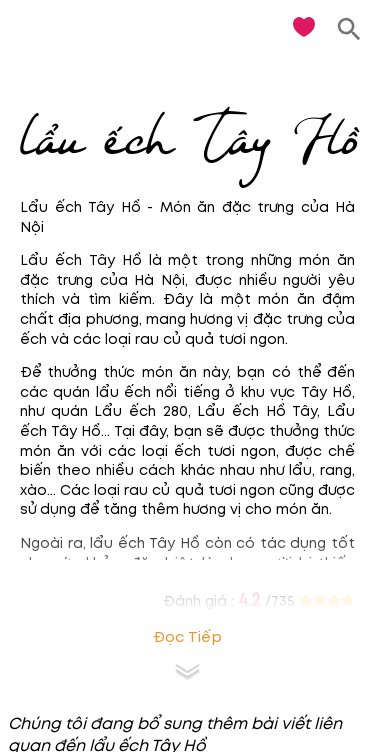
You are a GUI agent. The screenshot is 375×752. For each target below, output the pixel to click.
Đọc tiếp (187, 637)
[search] (349, 29)
